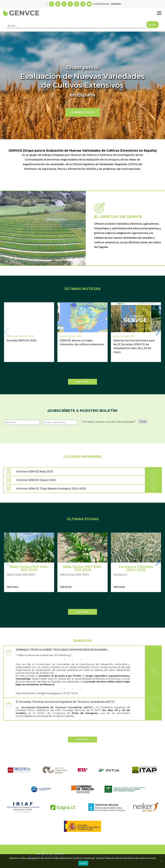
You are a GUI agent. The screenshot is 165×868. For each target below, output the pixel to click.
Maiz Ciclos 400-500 (20, 575)
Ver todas (82, 382)
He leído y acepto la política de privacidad (109, 422)
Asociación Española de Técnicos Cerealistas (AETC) (56, 707)
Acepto (83, 863)
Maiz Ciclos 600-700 (74, 575)
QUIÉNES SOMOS (82, 112)
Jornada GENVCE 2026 (21, 340)
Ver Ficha (12, 587)
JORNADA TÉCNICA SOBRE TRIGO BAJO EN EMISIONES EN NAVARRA (62, 650)
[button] (158, 332)
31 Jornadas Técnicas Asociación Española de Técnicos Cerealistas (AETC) (65, 702)
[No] (161, 861)
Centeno (120, 575)
